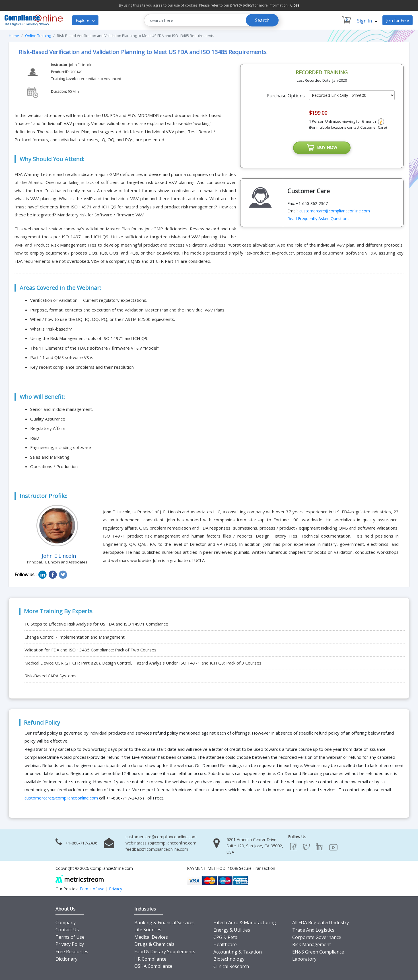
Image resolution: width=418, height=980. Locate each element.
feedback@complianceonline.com (157, 849)
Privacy (116, 889)
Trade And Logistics (313, 930)
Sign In (367, 21)
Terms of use (92, 889)
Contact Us (67, 930)
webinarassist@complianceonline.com (161, 843)
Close (295, 5)
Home (14, 36)
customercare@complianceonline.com (335, 211)
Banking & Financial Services (164, 922)
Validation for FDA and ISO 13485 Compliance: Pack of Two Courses (90, 650)
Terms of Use (70, 937)
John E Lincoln (81, 65)
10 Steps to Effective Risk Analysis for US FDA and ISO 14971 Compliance (96, 624)
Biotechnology (229, 959)
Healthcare (225, 944)
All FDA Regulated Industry (321, 922)
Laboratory (304, 959)
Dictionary (66, 959)
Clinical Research (231, 966)
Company (66, 922)
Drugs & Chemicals (154, 944)
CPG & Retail (226, 937)
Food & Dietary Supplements (165, 952)
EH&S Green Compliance (318, 952)
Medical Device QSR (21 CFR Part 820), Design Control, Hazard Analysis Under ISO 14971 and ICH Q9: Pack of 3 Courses (143, 663)
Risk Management (312, 944)
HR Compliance (150, 959)
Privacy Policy (70, 944)
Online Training (38, 36)
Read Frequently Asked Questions (318, 219)
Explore (85, 20)
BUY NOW (322, 148)
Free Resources (72, 952)
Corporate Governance (317, 937)
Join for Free (398, 20)
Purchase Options (286, 96)
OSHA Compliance (153, 966)
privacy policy (241, 5)
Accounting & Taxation (238, 952)
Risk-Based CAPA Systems (51, 676)
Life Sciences (148, 930)
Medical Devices (151, 937)
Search (262, 20)
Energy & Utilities (232, 930)
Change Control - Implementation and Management (75, 637)
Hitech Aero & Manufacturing (245, 922)
